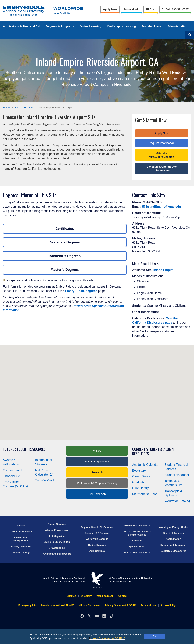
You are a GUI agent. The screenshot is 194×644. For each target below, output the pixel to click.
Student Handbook (177, 475)
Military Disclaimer (89, 605)
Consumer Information (173, 545)
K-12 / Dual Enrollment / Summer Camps (137, 533)
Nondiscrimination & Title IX (57, 605)
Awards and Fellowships (57, 554)
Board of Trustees (173, 533)
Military (97, 451)
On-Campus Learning (122, 26)
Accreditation (173, 539)
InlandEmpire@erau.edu (161, 207)
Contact (123, 596)
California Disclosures (173, 551)
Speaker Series (137, 547)
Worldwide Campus (97, 539)
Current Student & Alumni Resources (153, 452)
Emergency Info (27, 605)
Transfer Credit (45, 480)
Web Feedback (105, 596)
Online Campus (97, 545)
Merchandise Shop (145, 494)
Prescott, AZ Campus (97, 533)
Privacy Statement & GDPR (107, 638)
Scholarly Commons (21, 531)
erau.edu (97, 580)
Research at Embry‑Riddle (21, 539)
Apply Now (110, 9)
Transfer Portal (152, 26)
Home (6, 108)
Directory (86, 596)
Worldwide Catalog (177, 501)
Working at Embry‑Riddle (173, 527)
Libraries (21, 525)
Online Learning (90, 26)
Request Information (162, 143)
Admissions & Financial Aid (22, 26)
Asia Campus (97, 551)
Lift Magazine (57, 536)
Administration (177, 26)
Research (97, 472)
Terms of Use (148, 605)
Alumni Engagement (97, 462)
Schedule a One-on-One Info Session (162, 169)
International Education (137, 552)
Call (175, 9)
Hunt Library (140, 488)
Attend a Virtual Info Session (162, 155)
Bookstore (139, 471)
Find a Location (24, 108)
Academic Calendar (145, 465)
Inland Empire (163, 270)
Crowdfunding (57, 548)
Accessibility (168, 605)
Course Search (13, 470)
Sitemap (71, 596)
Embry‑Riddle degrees (81, 291)
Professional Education (137, 525)
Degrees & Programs (60, 26)
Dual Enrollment (97, 494)
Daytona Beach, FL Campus (97, 527)
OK (154, 636)
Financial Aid (11, 476)
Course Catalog (21, 552)
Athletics (137, 541)
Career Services (143, 476)
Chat (151, 9)
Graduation (140, 482)
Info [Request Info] (132, 9)
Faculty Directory (21, 547)
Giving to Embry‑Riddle (57, 542)
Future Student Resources (24, 449)
